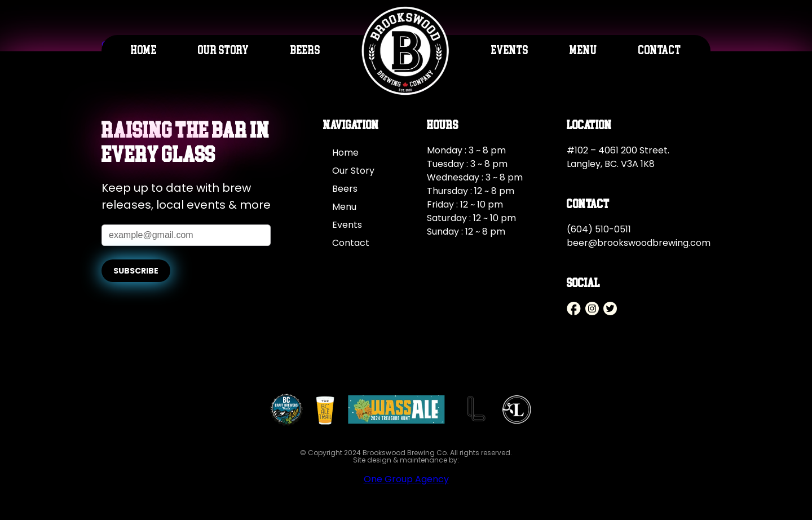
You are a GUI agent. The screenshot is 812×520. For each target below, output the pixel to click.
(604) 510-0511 (599, 229)
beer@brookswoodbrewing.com (639, 243)
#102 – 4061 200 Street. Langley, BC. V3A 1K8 (618, 157)
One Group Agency (406, 479)
